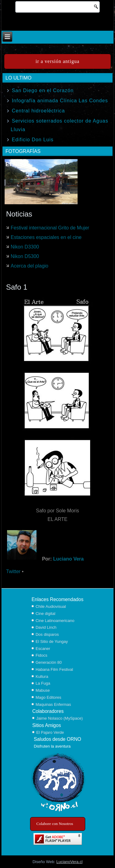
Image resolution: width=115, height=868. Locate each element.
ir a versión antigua (57, 61)
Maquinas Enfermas (53, 704)
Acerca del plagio (30, 266)
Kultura (42, 676)
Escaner (43, 649)
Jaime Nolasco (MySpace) (59, 718)
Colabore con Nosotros (55, 824)
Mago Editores (48, 697)
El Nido (16, 164)
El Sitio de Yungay (52, 641)
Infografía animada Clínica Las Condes (60, 101)
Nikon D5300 (25, 256)
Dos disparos (47, 634)
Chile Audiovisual (51, 606)
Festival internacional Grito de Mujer (50, 228)
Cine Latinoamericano (55, 621)
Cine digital (45, 614)
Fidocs (41, 655)
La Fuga (43, 683)
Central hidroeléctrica (38, 111)
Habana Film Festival (54, 669)
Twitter (13, 571)
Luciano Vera (68, 559)
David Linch (46, 627)
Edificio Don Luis (33, 140)
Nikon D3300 (25, 247)
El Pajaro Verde (50, 732)
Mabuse (43, 690)
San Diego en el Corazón (43, 90)
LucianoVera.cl (69, 862)
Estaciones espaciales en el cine (46, 237)
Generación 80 (49, 662)
